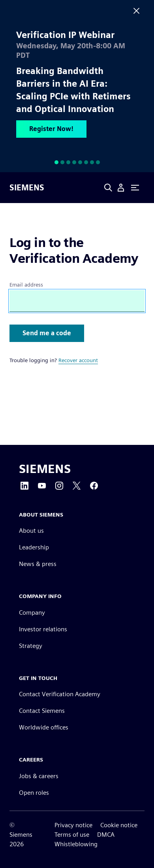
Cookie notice (119, 825)
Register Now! (51, 129)
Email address (26, 285)
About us (31, 531)
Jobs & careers (39, 776)
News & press (38, 564)
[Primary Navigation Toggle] (135, 188)
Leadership (34, 547)
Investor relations (43, 629)
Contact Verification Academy (60, 694)
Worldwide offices (44, 727)
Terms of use (72, 835)
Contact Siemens (42, 711)
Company (32, 613)
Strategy (31, 646)
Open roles (34, 793)
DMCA (106, 835)
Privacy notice (73, 825)
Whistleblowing (76, 844)
